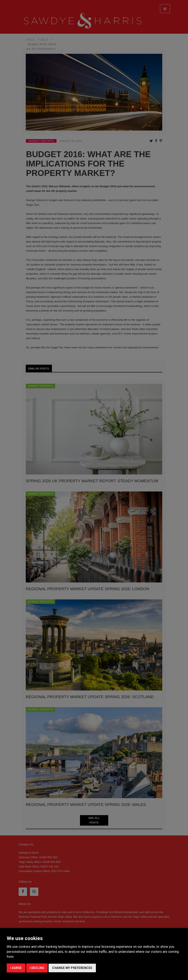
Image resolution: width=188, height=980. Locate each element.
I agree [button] (16, 968)
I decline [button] (37, 968)
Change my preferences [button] (72, 968)
